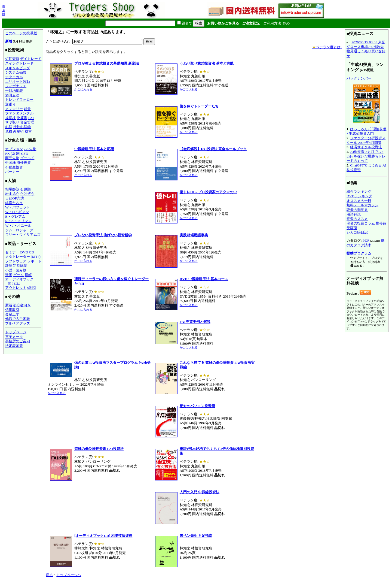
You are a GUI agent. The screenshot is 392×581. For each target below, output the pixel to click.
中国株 (10, 163)
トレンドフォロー (19, 100)
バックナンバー (359, 78)
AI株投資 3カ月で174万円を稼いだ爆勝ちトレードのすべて (366, 156)
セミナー (12, 252)
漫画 (9, 275)
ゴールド (27, 158)
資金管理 (27, 122)
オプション (14, 149)
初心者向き (22, 305)
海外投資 (24, 163)
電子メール (14, 337)
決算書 (22, 118)
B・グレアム (15, 217)
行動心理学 (22, 127)
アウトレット (16, 288)
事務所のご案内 (18, 341)
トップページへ (69, 575)
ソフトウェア (16, 261)
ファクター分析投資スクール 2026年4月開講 (366, 140)
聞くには (14, 283)
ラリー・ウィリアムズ (23, 234)
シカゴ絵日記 (357, 232)
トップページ (16, 332)
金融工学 (12, 314)
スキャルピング (18, 68)
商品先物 (12, 158)
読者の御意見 (357, 210)
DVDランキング (359, 196)
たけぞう (27, 194)
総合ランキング (359, 191)
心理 (9, 127)
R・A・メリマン (18, 221)
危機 (9, 131)
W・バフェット (18, 207)
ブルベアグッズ (18, 323)
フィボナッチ (16, 86)
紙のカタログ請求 (365, 243)
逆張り (10, 104)
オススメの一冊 (359, 201)
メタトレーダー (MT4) (23, 257)
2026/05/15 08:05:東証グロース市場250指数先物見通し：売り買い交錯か (366, 49)
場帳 (28, 275)
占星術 (18, 131)
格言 (28, 131)
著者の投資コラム (361, 223)
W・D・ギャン (17, 212)
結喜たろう (14, 203)
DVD (24, 252)
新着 (9, 41)
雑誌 (9, 266)
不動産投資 (14, 167)
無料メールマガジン (362, 205)
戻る (49, 575)
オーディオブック (19, 279)
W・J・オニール (18, 226)
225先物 (30, 149)
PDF (366, 240)
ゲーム (18, 275)
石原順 (25, 189)
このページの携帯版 (21, 33)
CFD (25, 154)
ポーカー (12, 172)
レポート (34, 261)
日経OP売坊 (15, 198)
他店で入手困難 (18, 319)
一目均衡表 (14, 91)
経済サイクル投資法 (366, 147)
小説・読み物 (16, 270)
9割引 (32, 288)
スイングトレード (19, 63)
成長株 (10, 118)
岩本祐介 (12, 194)
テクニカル (14, 77)
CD (32, 252)
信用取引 (12, 310)
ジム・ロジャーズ (19, 230)
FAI (31, 118)
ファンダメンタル (19, 113)
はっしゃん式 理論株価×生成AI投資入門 (367, 131)
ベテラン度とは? (327, 47)
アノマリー (14, 109)
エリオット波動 (18, 82)
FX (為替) (13, 154)
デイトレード (31, 59)
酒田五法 (12, 95)
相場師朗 (12, 189)
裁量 (27, 109)
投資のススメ (357, 219)
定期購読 (20, 266)
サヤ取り (12, 122)
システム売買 (16, 72)
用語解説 (354, 214)
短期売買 (12, 59)
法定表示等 (14, 346)
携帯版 (4, 10)
